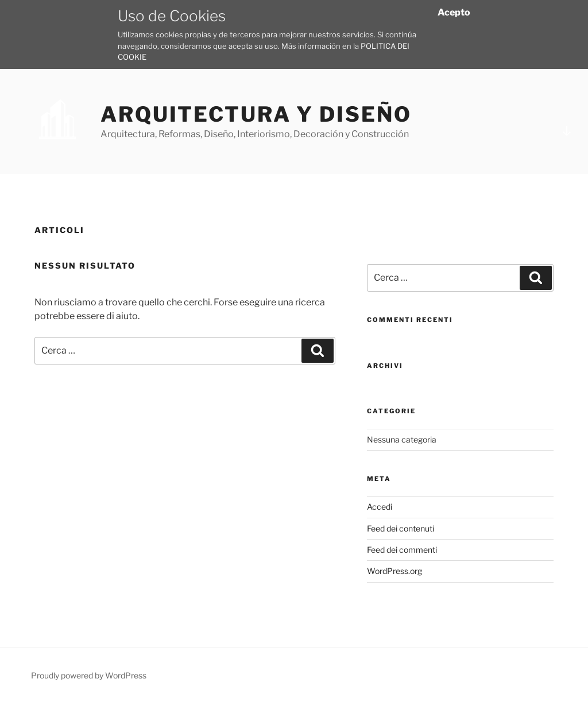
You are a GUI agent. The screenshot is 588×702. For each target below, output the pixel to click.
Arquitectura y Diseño (256, 114)
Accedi (380, 507)
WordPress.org (394, 571)
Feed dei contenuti (401, 528)
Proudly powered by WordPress (89, 675)
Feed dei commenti (402, 550)
